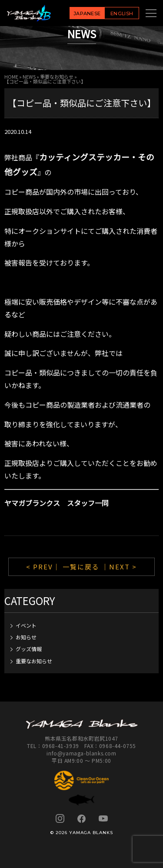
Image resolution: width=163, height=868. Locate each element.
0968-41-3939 (61, 746)
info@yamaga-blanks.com (81, 753)
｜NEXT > (119, 567)
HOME (11, 76)
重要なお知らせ (57, 76)
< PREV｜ (44, 567)
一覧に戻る (81, 567)
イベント (26, 625)
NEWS (29, 76)
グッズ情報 (29, 649)
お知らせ (26, 637)
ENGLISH (122, 13)
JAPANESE (87, 13)
